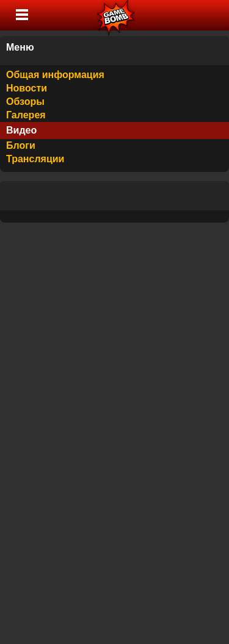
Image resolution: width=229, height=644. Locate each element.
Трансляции (35, 159)
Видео (21, 130)
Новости (27, 88)
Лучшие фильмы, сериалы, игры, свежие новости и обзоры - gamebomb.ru (116, 15)
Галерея (26, 115)
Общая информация (55, 75)
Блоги (21, 145)
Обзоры (25, 102)
